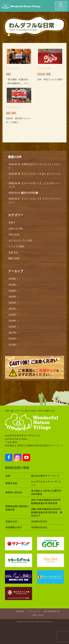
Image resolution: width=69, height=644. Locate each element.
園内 (14, 113)
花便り (12, 222)
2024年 (14, 291)
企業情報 (20, 611)
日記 (8, 74)
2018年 (14, 327)
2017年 (14, 333)
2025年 (14, 285)
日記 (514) (14, 234)
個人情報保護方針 (52, 611)
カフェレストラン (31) (20, 240)
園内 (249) (14, 258)
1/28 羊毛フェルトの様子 (50, 79)
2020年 (14, 315)
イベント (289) (16, 246)
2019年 (14, 321)
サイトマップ (34, 611)
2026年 (14, 279)
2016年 (14, 339)
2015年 (14, 345)
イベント (41, 74)
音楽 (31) (13, 252)
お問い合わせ (38, 615)
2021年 (14, 309)
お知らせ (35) (16, 228)
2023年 (14, 297)
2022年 (14, 303)
